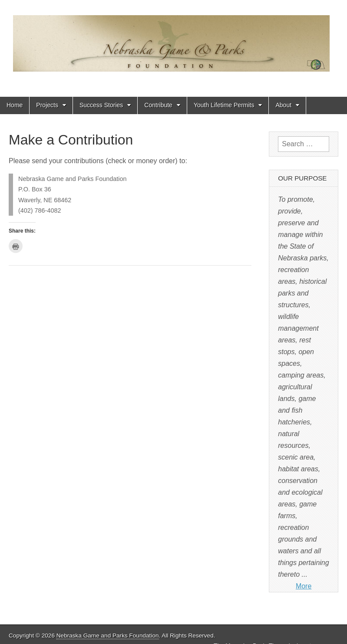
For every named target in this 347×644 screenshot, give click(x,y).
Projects (47, 105)
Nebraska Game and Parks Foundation (108, 636)
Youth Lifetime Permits (224, 105)
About (283, 105)
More (304, 586)
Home (15, 105)
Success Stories (101, 105)
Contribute (158, 105)
